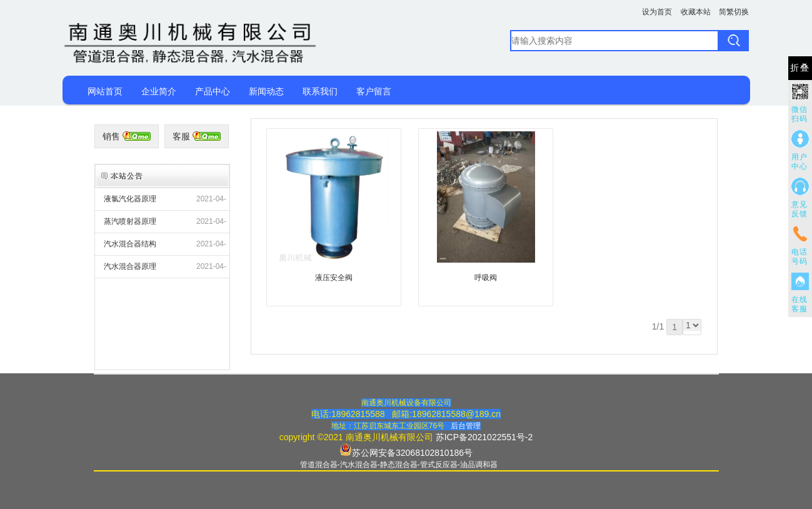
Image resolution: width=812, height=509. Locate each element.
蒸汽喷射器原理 (130, 221)
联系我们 (320, 91)
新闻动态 (266, 91)
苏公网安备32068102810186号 (412, 453)
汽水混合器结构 (130, 244)
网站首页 (105, 91)
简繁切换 (734, 12)
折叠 (800, 68)
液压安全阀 (334, 278)
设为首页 (657, 12)
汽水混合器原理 (130, 266)
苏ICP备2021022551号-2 (484, 437)
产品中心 (213, 91)
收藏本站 (696, 12)
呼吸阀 (486, 278)
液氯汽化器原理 (130, 199)
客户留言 (374, 91)
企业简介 (159, 91)
